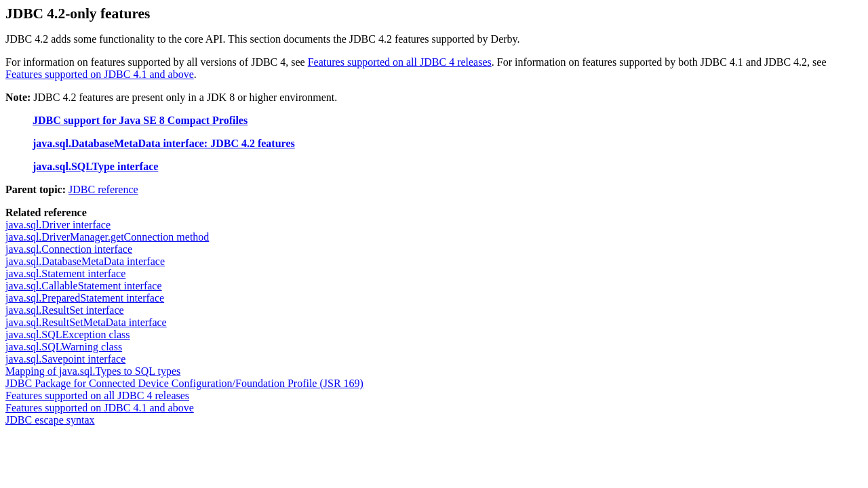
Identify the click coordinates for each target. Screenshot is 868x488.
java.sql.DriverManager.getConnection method (107, 237)
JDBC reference (103, 189)
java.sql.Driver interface (58, 225)
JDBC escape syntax (50, 420)
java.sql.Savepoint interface (65, 359)
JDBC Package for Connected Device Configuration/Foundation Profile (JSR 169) (184, 383)
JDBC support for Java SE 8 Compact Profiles (140, 120)
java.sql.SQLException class (68, 334)
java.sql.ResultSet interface (65, 310)
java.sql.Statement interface (65, 273)
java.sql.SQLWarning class (64, 347)
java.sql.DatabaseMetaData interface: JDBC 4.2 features (164, 143)
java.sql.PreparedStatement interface (85, 298)
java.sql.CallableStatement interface (84, 286)
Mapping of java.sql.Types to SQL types (93, 371)
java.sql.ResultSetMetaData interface (86, 322)
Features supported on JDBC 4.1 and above (100, 74)
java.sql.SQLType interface (95, 166)
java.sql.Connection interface (69, 249)
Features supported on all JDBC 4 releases (400, 62)
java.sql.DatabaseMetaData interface (85, 261)
